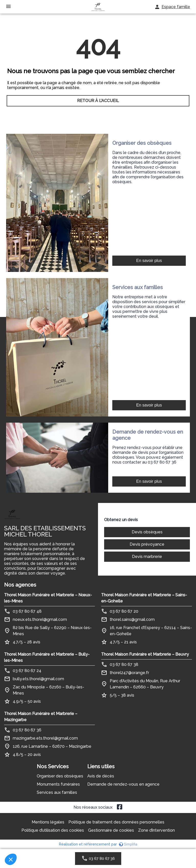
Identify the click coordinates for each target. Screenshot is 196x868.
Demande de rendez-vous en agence (123, 784)
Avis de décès (101, 776)
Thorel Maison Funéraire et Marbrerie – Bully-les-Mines (47, 657)
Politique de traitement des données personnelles (116, 822)
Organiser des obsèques (60, 776)
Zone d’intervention (156, 830)
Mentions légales (48, 822)
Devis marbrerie (147, 557)
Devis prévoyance (147, 544)
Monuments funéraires (58, 784)
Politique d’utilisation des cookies (53, 830)
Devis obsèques (147, 532)
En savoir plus (149, 261)
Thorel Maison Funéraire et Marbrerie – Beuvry (145, 654)
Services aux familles (57, 792)
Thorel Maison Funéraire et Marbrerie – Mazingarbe (41, 717)
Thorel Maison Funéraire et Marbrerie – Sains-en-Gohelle (144, 598)
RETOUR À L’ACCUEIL (98, 101)
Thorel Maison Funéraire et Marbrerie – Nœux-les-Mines (48, 598)
